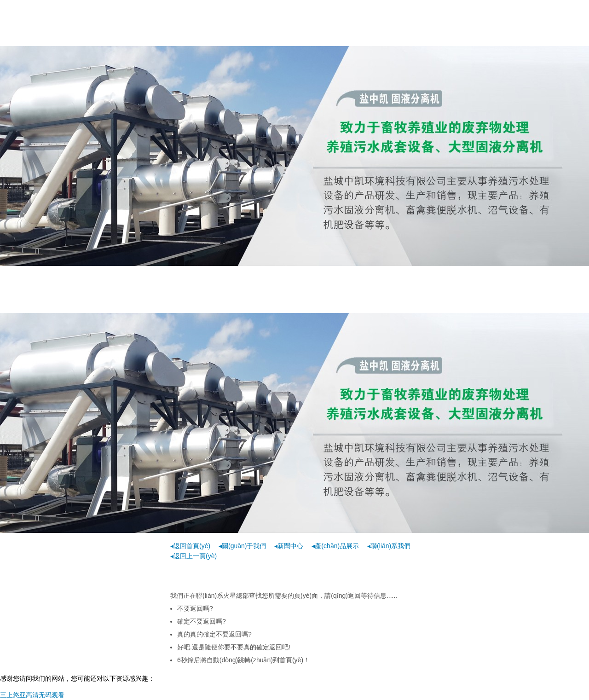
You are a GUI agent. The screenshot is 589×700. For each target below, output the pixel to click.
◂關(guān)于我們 (242, 546)
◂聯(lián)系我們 (389, 546)
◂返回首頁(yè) (190, 546)
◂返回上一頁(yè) (193, 556)
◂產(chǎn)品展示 (335, 546)
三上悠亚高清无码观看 (32, 695)
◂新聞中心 (289, 546)
